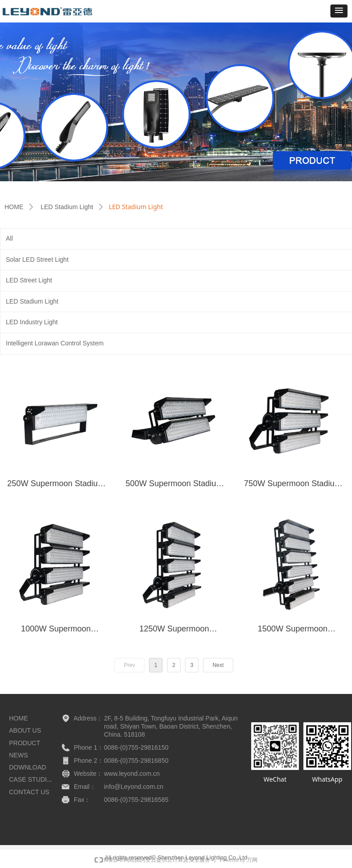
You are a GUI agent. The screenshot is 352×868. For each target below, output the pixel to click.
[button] (339, 11)
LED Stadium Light (67, 207)
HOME (14, 207)
